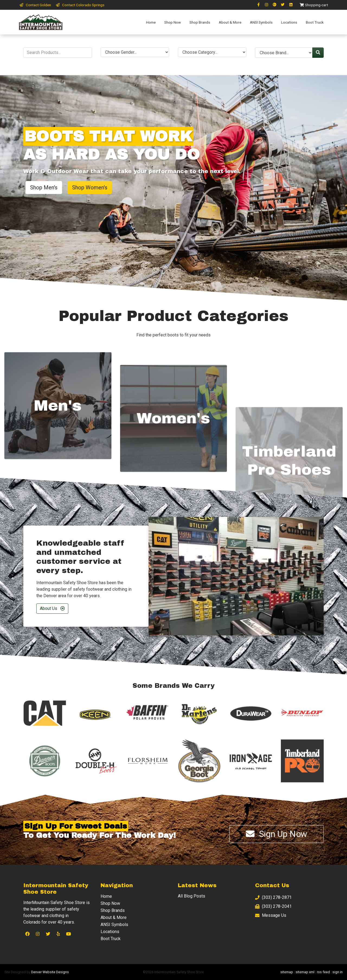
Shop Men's (44, 187)
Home (151, 22)
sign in (338, 972)
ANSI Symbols (261, 22)
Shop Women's (90, 187)
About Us (52, 608)
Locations (289, 22)
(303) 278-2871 (273, 897)
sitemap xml (305, 972)
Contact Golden (35, 5)
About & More (230, 22)
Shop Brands (200, 22)
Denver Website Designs (50, 972)
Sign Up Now (277, 834)
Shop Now (173, 22)
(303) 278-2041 (273, 906)
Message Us (271, 915)
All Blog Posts (192, 896)
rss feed (323, 972)
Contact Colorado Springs (80, 5)
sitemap (287, 972)
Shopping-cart (314, 5)
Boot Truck (315, 22)
